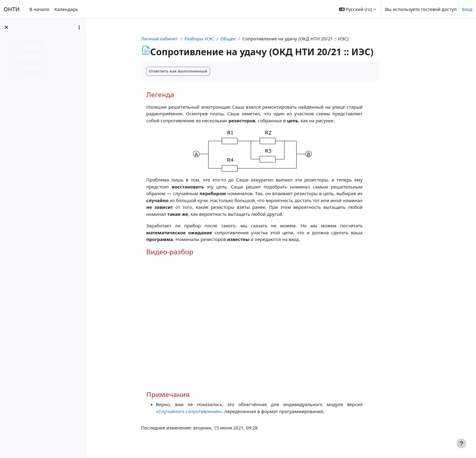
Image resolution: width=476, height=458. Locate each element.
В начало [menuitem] (39, 9)
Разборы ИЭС (215, 39)
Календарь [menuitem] (66, 9)
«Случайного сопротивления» (205, 411)
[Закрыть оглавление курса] (6, 27)
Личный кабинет (176, 39)
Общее (244, 39)
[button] (358, 9)
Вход (467, 9)
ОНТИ (12, 9)
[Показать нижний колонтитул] (461, 443)
